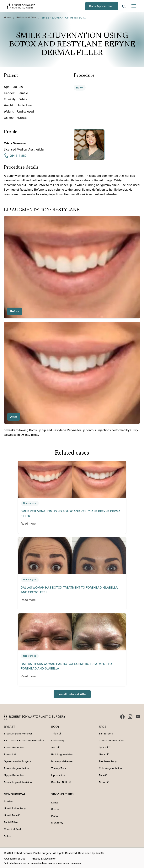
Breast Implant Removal (18, 734)
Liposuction (58, 775)
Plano (55, 816)
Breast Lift (10, 754)
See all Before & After (72, 694)
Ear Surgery (106, 734)
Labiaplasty (58, 741)
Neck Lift (104, 754)
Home (7, 17)
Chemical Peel (12, 829)
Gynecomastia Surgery (17, 761)
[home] (21, 6)
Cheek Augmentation (112, 741)
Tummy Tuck (59, 768)
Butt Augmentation (62, 754)
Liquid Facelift (12, 815)
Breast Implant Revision (18, 782)
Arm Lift (56, 747)
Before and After (26, 17)
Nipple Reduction (14, 775)
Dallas (55, 803)
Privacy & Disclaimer (44, 859)
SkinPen (9, 801)
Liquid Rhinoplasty (15, 808)
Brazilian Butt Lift (61, 782)
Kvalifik (100, 853)
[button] (133, 6)
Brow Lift (104, 782)
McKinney (57, 823)
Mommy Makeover (62, 761)
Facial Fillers (11, 822)
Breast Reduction (14, 747)
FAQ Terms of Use (15, 859)
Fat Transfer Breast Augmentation (24, 741)
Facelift (103, 775)
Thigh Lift (57, 734)
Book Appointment (102, 6)
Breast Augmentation (16, 768)
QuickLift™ (105, 747)
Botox (80, 88)
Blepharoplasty (108, 761)
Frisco (55, 809)
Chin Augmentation (110, 768)
